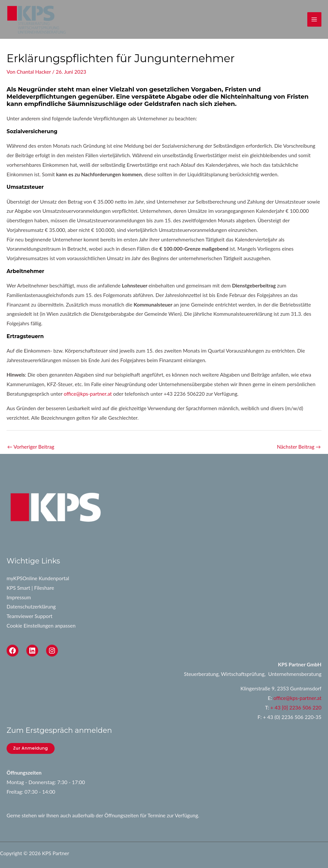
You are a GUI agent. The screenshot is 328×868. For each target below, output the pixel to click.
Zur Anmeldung (31, 748)
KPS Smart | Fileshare (30, 588)
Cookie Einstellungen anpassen (41, 626)
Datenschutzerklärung (31, 607)
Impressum (19, 597)
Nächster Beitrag (299, 447)
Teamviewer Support (29, 616)
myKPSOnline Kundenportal (38, 578)
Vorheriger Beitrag (31, 447)
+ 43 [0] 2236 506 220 (296, 707)
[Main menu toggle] (314, 19)
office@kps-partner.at (88, 394)
